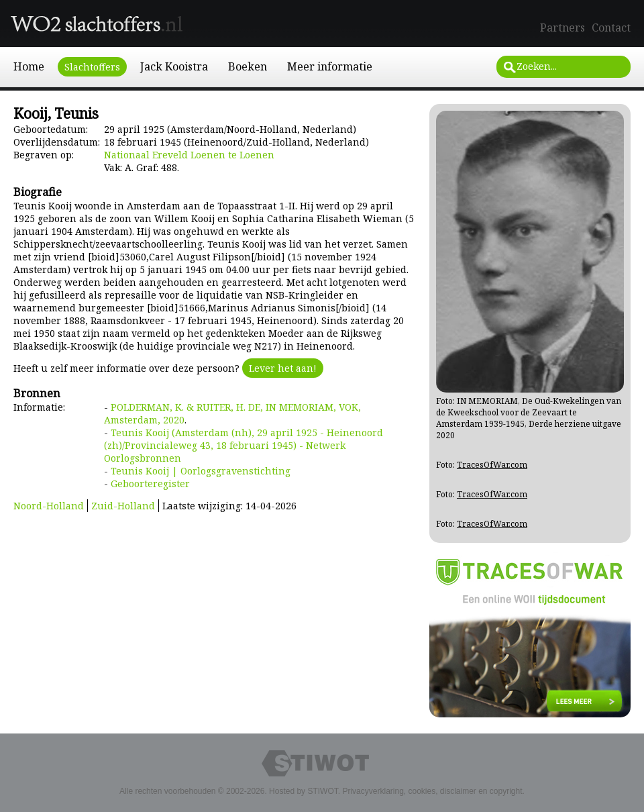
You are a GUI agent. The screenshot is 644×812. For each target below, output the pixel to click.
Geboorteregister (150, 484)
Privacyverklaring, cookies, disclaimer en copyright (432, 791)
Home (29, 66)
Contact (611, 28)
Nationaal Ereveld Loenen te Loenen (189, 155)
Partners (562, 28)
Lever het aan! (283, 368)
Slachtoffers (92, 67)
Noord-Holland (49, 506)
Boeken (248, 66)
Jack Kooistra (174, 66)
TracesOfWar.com (492, 465)
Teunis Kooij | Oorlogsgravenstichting (201, 471)
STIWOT (322, 791)
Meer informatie (330, 66)
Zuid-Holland (123, 506)
